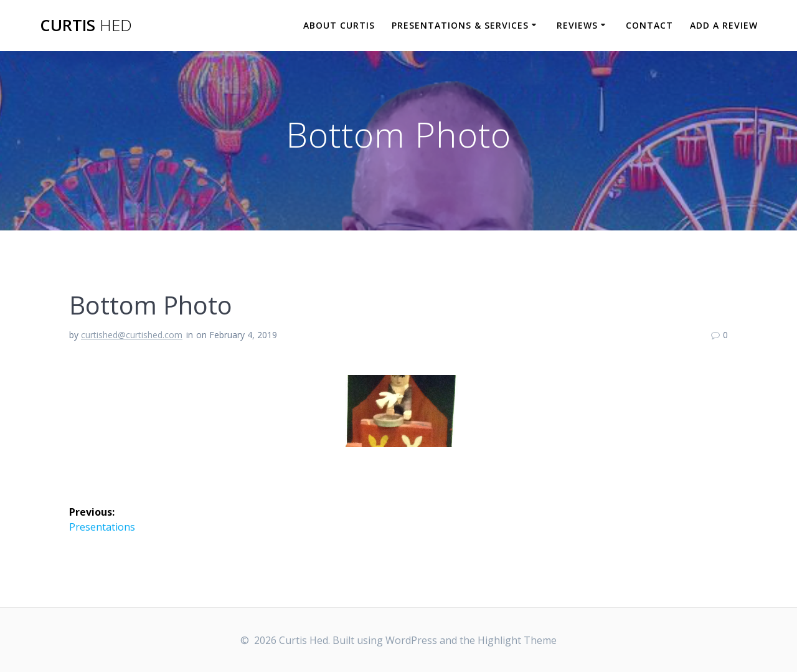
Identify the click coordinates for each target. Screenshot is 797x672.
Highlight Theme (517, 640)
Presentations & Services (460, 25)
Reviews (577, 25)
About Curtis (339, 25)
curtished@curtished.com (132, 335)
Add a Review (724, 25)
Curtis (86, 26)
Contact (649, 25)
